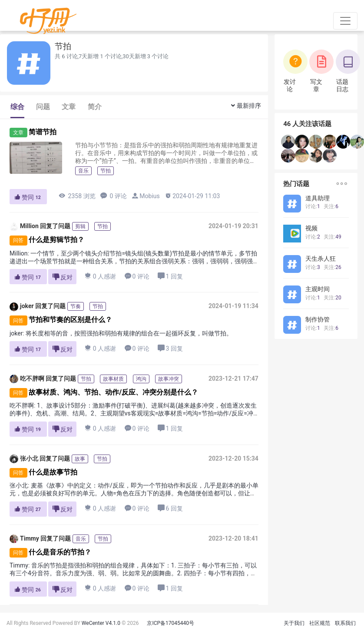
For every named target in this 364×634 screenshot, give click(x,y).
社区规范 (320, 623)
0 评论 (114, 196)
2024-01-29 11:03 (192, 196)
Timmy (24, 539)
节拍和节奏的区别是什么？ (70, 320)
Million (24, 227)
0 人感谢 (101, 276)
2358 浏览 (77, 196)
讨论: (313, 206)
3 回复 (170, 348)
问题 (43, 107)
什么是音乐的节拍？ (60, 552)
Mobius (149, 196)
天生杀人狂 (321, 259)
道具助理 (318, 198)
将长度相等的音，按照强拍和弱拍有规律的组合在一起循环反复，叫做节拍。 (129, 333)
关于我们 (294, 623)
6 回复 (170, 508)
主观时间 (318, 289)
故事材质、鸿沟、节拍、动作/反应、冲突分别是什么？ (113, 392)
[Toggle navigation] (345, 21)
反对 (63, 277)
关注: (331, 206)
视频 (311, 228)
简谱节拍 (43, 132)
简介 (95, 107)
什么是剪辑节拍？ (56, 240)
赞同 (28, 197)
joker (22, 307)
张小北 (24, 459)
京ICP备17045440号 (170, 623)
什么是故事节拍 (53, 472)
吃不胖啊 (27, 379)
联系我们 (345, 623)
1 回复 (170, 276)
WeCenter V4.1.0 (101, 623)
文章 (69, 107)
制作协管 (318, 319)
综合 (17, 107)
